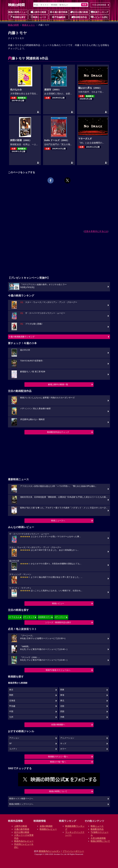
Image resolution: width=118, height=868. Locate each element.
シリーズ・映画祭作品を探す (58, 622)
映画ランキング (100, 12)
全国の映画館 (46, 826)
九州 (11, 717)
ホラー (63, 749)
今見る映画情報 (98, 838)
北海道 (12, 701)
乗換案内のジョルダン (50, 851)
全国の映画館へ (58, 725)
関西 (11, 695)
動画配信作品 (79, 17)
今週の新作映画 (59, 12)
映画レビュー (58, 603)
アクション (14, 738)
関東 (62, 690)
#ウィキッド (29, 617)
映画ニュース (38, 17)
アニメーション (67, 738)
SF (10, 743)
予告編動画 (59, 17)
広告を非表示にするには (96, 231)
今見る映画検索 (99, 5)
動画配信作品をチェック (58, 432)
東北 (62, 701)
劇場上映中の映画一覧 (58, 384)
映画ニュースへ (58, 521)
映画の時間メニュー (18, 12)
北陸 (62, 706)
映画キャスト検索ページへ (21, 799)
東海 (62, 695)
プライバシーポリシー (73, 851)
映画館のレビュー (48, 829)
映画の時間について (58, 791)
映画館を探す (18, 17)
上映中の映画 (38, 12)
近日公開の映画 (79, 12)
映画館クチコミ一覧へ (58, 757)
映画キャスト (29, 25)
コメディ (13, 749)
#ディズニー (60, 617)
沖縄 (62, 717)
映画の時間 (13, 25)
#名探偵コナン (45, 617)
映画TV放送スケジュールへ (58, 670)
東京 (11, 690)
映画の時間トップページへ (21, 804)
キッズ (63, 743)
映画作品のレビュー (24, 841)
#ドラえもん (14, 617)
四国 (62, 711)
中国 (11, 711)
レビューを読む (100, 17)
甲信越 (12, 706)
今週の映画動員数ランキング (22, 337)
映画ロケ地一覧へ (58, 762)
